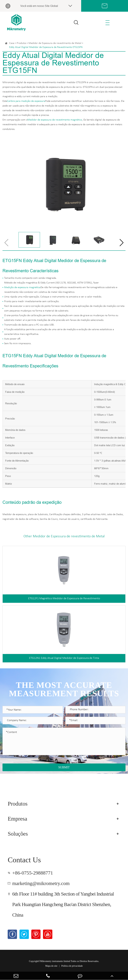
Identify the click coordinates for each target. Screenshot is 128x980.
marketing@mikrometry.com (41, 883)
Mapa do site (51, 966)
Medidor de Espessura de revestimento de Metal (55, 43)
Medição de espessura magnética (22, 287)
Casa (12, 43)
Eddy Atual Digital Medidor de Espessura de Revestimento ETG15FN (46, 47)
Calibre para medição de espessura (26, 101)
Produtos (21, 43)
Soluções (18, 834)
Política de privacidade (72, 966)
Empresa (17, 819)
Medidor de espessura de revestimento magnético (55, 120)
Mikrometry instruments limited (55, 961)
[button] (122, 243)
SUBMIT (64, 767)
